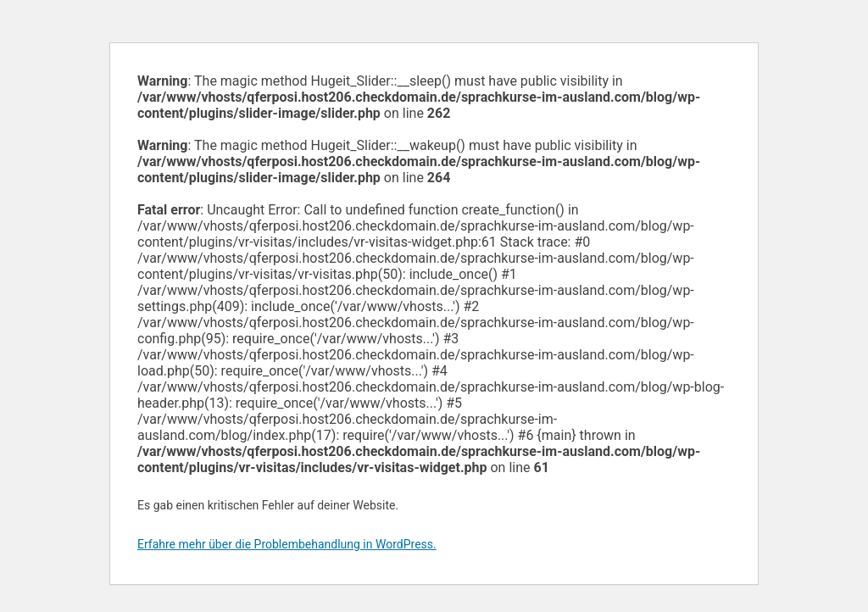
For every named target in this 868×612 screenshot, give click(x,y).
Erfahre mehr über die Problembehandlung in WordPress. (287, 544)
